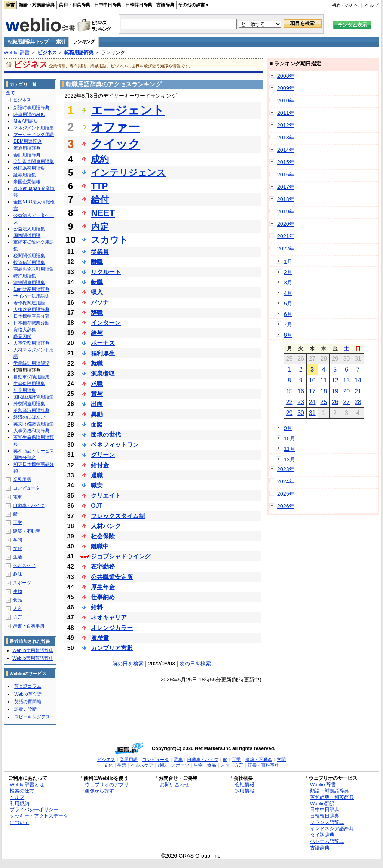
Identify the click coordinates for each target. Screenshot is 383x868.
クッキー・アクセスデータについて (39, 819)
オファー (115, 127)
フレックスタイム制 (118, 516)
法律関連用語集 (29, 283)
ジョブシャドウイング (121, 556)
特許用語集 (25, 276)
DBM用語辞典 (27, 141)
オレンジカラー (112, 628)
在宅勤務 (103, 567)
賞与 (97, 394)
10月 (289, 438)
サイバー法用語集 (31, 296)
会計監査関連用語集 (34, 161)
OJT (97, 506)
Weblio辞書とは (27, 784)
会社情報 (245, 784)
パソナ (100, 303)
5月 (288, 304)
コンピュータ (27, 488)
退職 (97, 475)
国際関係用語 (27, 236)
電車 (18, 497)
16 (301, 391)
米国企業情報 (27, 182)
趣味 (18, 574)
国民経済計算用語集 (34, 397)
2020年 (286, 224)
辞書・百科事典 (29, 626)
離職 (97, 262)
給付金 (100, 465)
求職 (97, 384)
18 (324, 391)
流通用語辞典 (27, 148)
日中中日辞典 (108, 5)
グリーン (103, 455)
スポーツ (22, 583)
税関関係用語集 (29, 256)
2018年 (286, 199)
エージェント (128, 110)
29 (289, 413)
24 (312, 402)
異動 (97, 414)
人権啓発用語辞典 (31, 310)
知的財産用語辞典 (31, 289)
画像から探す (99, 791)
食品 (18, 600)
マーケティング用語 (34, 135)
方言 (18, 617)
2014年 (286, 150)
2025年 (286, 494)
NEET (103, 213)
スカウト (110, 240)
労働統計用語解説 (31, 363)
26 (335, 402)
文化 (18, 548)
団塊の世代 (106, 435)
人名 (18, 609)
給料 (97, 607)
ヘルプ (372, 5)
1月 (288, 262)
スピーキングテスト (34, 717)
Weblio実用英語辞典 (33, 658)
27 (346, 402)
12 (335, 380)
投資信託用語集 (29, 262)
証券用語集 (25, 175)
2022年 (286, 249)
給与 (97, 333)
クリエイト (106, 495)
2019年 (286, 212)
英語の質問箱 (28, 702)
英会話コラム (28, 686)
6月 (288, 314)
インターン (106, 323)
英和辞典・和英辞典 (332, 797)
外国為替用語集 (29, 168)
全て (10, 93)
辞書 (10, 5)
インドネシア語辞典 (332, 829)
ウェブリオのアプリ (107, 784)
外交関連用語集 (29, 404)
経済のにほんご (29, 417)
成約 (100, 159)
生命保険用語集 (29, 384)
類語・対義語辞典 (37, 5)
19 (335, 391)
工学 (18, 523)
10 (312, 380)
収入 (97, 292)
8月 (288, 335)
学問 (18, 540)
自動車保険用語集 (31, 377)
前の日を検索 (128, 664)
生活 (18, 557)
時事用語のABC (29, 114)
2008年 (286, 76)
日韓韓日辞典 (139, 5)
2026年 (286, 506)
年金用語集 (25, 390)
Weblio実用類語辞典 (33, 650)
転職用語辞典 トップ (28, 42)
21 (358, 391)
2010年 (286, 101)
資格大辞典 (25, 330)
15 (289, 391)
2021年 (286, 236)
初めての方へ (345, 5)
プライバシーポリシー (34, 809)
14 (358, 380)
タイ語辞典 (322, 835)
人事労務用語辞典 (31, 343)
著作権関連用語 (29, 303)
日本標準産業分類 (31, 316)
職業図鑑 (22, 336)
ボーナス (103, 343)
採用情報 (245, 791)
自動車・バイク (29, 505)
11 (324, 380)
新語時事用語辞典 (31, 108)
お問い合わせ (175, 784)
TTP (99, 186)
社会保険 (103, 536)
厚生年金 (103, 587)
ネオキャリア (109, 617)
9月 (288, 428)
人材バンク (106, 526)
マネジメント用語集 (34, 128)
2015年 (286, 162)
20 (346, 391)
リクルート (106, 272)
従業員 (100, 252)
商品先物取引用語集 (34, 269)
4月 (288, 293)
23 (301, 402)
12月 (289, 459)
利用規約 (19, 804)
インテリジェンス (128, 173)
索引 (60, 42)
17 (312, 391)
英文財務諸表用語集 (34, 424)
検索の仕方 (22, 791)
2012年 (286, 125)
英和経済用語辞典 (31, 410)
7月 (288, 324)
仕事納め (103, 597)
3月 (288, 283)
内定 (100, 226)
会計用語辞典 (27, 155)
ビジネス (47, 53)
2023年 (286, 469)
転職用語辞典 (79, 53)
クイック (116, 144)
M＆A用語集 (26, 121)
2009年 (286, 88)
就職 (97, 364)
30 (301, 413)
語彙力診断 (25, 709)
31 (312, 413)
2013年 (286, 138)
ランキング (84, 42)
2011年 (286, 113)
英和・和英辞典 (74, 5)
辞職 (97, 313)
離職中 (100, 546)
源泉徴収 (103, 374)
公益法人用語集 (29, 229)
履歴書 (100, 638)
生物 (18, 591)
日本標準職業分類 (31, 323)
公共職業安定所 (112, 577)
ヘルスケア (24, 566)
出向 (97, 404)
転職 (97, 282)
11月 (289, 449)
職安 (97, 485)
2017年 (286, 187)
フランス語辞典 (327, 822)
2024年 (286, 481)
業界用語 (22, 480)
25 (324, 402)
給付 (100, 199)
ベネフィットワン (115, 445)
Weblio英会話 (28, 694)
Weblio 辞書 (17, 53)
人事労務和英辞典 (31, 431)
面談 (97, 424)
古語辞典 (165, 5)
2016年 (286, 175)
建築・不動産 (27, 531)
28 (358, 402)
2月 (288, 272)
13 (346, 380)
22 (289, 402)
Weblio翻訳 (322, 804)
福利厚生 (103, 353)
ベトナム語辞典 (327, 841)
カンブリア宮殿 (112, 648)
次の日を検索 (195, 664)
